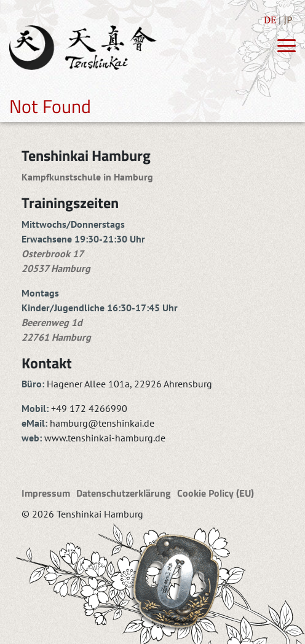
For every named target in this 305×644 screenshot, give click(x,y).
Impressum (46, 493)
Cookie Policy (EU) (216, 493)
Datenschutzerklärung (124, 493)
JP (288, 20)
